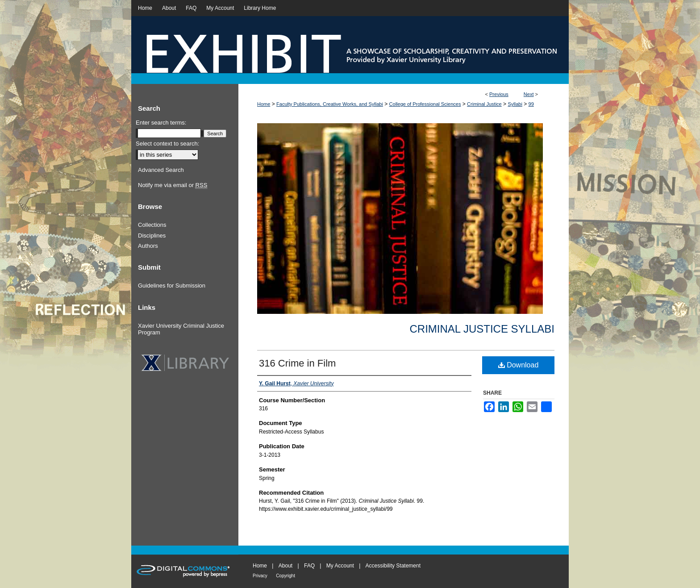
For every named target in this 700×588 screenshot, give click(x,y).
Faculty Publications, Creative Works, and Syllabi (330, 104)
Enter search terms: (161, 123)
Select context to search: (167, 144)
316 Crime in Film (297, 363)
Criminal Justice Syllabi (482, 329)
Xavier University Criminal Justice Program (181, 329)
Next (529, 94)
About (285, 566)
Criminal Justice (484, 104)
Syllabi (515, 104)
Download (519, 365)
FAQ (309, 566)
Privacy (260, 576)
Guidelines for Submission (172, 286)
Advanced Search (161, 170)
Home (264, 104)
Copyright (285, 576)
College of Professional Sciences (425, 104)
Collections (152, 225)
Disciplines (152, 236)
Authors (148, 246)
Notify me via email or (173, 185)
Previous (499, 94)
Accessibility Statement (393, 566)
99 (531, 104)
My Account (340, 566)
